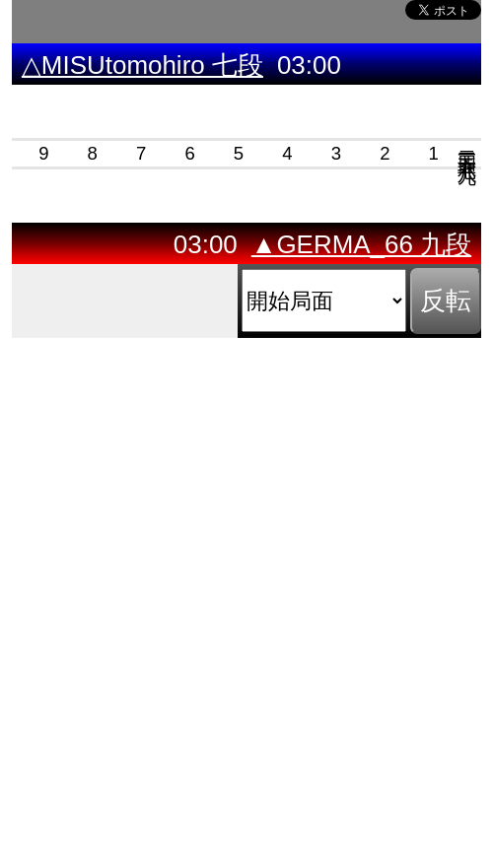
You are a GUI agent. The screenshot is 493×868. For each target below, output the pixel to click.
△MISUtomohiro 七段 (142, 65)
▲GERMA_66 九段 (361, 244)
